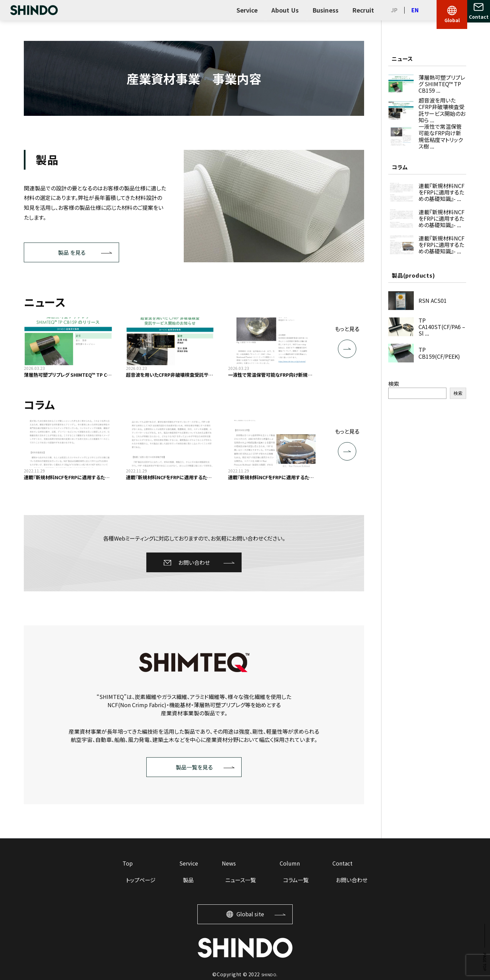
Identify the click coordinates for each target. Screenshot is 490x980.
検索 (394, 384)
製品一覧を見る (194, 767)
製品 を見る (72, 252)
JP (394, 10)
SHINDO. (269, 974)
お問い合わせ (194, 562)
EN (415, 10)
